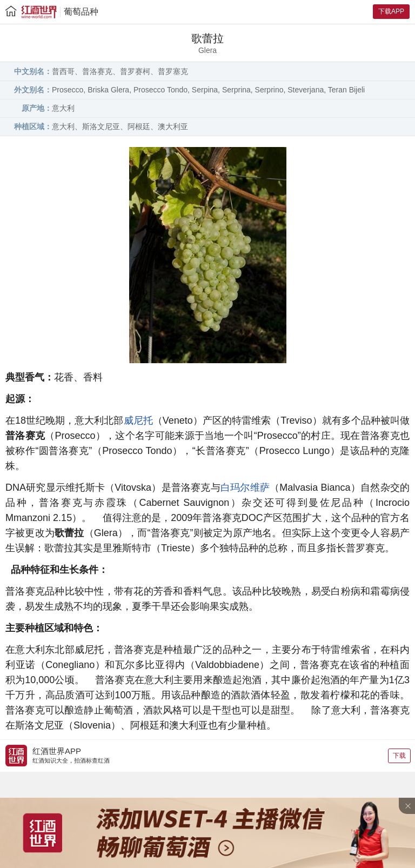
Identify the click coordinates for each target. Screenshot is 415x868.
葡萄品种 (81, 12)
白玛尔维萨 (245, 488)
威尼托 (138, 420)
